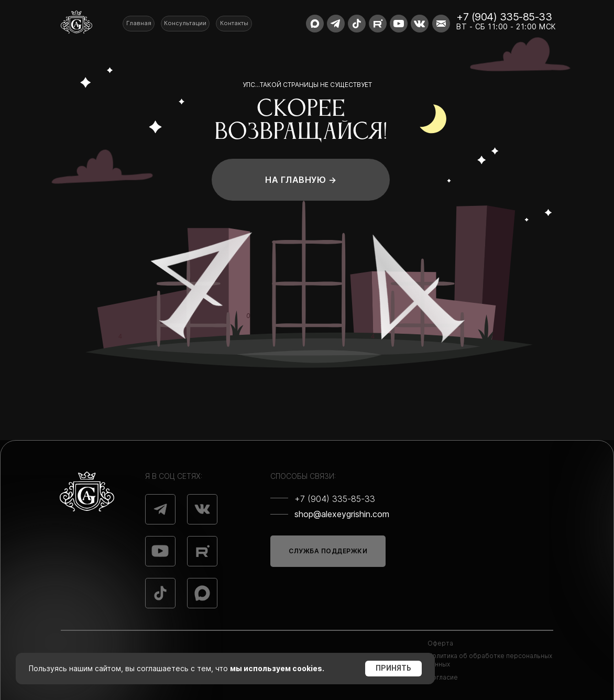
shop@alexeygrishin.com (342, 514)
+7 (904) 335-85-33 (504, 17)
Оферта (440, 643)
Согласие (443, 677)
